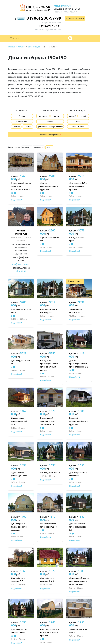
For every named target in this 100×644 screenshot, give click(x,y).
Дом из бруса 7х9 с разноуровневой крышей (78, 186)
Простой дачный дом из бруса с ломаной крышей (50, 633)
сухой (84, 116)
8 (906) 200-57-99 (44, 18)
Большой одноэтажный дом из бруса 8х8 (79, 421)
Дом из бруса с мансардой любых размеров (20, 527)
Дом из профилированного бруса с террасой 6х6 (79, 364)
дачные (57, 116)
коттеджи (43, 116)
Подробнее (17, 200)
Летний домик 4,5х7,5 (50, 473)
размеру (27, 147)
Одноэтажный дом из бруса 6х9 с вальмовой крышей (21, 186)
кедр (78, 121)
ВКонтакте (21, 271)
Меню (15, 38)
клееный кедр (78, 127)
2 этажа (28, 127)
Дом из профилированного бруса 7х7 (49, 186)
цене (49, 147)
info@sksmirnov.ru (62, 6)
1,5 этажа (16, 127)
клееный (72, 116)
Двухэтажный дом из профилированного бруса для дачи (79, 581)
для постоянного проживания (50, 127)
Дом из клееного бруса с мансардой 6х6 (78, 527)
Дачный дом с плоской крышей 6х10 (19, 421)
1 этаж (22, 116)
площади (39, 147)
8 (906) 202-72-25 (50, 26)
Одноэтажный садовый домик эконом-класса (47, 421)
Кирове (21, 19)
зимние (50, 121)
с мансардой (22, 121)
